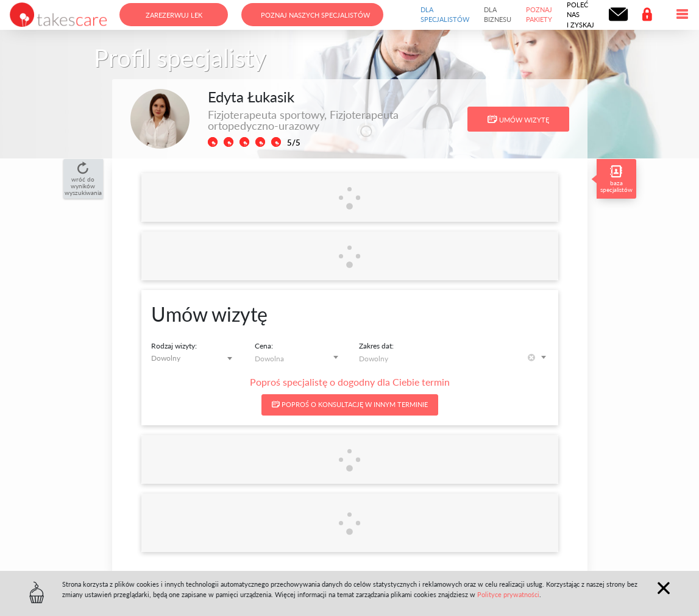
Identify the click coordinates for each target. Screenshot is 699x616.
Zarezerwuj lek (174, 15)
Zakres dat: (376, 346)
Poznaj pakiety (539, 15)
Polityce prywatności (508, 594)
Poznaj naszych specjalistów (315, 15)
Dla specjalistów (445, 15)
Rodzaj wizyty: (174, 346)
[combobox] (194, 358)
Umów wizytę (518, 119)
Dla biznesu (498, 15)
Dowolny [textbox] (166, 358)
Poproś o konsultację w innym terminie (350, 404)
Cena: (264, 346)
